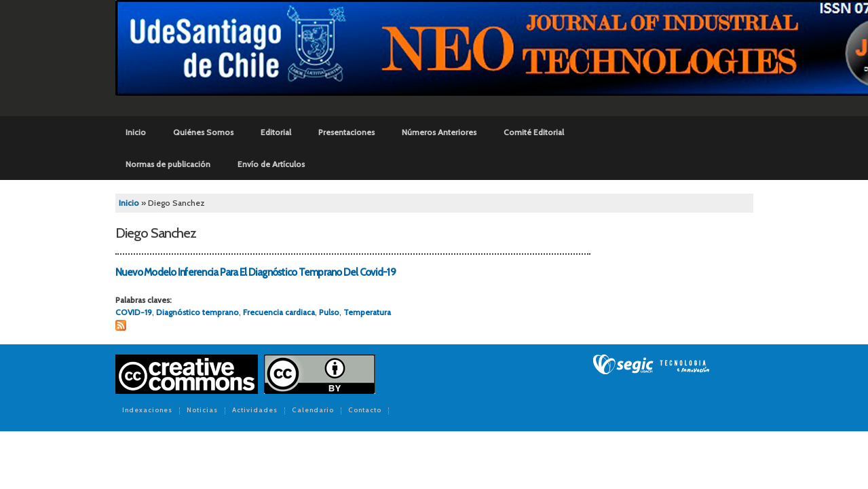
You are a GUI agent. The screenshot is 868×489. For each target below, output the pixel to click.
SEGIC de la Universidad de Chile (651, 365)
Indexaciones (147, 411)
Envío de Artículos (271, 164)
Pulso (329, 312)
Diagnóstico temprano (197, 312)
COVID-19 (134, 312)
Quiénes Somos (203, 132)
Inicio (136, 132)
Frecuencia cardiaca (279, 312)
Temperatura (367, 312)
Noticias (202, 411)
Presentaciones (346, 132)
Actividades (255, 411)
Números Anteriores (439, 132)
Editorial (276, 132)
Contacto (365, 411)
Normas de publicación (168, 164)
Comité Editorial (534, 132)
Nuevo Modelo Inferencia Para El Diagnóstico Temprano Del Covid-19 (256, 272)
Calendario (313, 411)
